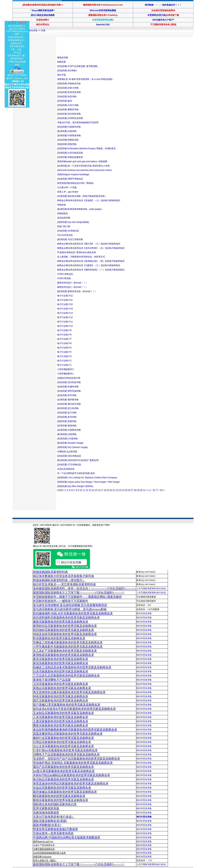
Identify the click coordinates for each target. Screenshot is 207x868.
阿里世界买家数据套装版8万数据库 (56, 829)
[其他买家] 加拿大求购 (68, 88)
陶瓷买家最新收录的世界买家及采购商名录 (61, 725)
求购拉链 (62, 205)
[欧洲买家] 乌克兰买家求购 (70, 239)
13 (90, 490)
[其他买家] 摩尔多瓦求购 (69, 404)
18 (105, 490)
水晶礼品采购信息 (66, 469)
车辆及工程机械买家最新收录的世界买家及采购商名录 (68, 642)
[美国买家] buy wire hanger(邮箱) (73, 222)
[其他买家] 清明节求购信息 (70, 179)
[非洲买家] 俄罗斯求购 (68, 400)
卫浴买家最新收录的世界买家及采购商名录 (61, 684)
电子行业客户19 (65, 309)
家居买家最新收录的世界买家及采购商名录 (61, 663)
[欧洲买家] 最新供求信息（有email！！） (77, 291)
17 (102, 490)
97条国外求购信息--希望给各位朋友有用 (76, 252)
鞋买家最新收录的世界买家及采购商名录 (59, 638)
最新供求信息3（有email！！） (72, 283)
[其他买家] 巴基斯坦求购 (69, 127)
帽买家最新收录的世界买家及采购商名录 (59, 796)
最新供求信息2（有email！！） (72, 287)
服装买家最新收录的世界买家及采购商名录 (61, 622)
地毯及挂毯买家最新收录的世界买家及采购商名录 (65, 634)
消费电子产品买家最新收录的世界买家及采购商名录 (66, 754)
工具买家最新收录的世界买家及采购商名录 (61, 717)
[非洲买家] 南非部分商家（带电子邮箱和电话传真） (82, 196)
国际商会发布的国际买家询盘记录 (55, 804)
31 (144, 490)
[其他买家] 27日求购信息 (69, 465)
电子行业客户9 (64, 330)
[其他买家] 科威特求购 (68, 387)
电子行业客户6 (64, 343)
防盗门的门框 (64, 226)
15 (96, 490)
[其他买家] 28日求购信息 (69, 456)
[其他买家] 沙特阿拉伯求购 (70, 118)
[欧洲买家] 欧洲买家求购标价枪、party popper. (80, 209)
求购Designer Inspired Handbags (73, 174)
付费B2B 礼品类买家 (67, 452)
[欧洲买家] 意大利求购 (68, 408)
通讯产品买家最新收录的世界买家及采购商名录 (64, 767)
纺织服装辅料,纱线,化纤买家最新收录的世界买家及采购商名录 (73, 613)
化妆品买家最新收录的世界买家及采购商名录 (62, 788)
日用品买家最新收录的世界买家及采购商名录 (62, 742)
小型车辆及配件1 (65, 374)
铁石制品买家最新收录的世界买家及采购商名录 (64, 779)
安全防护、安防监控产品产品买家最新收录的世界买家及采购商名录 (77, 759)
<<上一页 (151, 490)
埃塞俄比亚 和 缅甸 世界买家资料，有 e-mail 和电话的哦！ (85, 79)
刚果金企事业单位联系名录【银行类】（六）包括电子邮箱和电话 (89, 244)
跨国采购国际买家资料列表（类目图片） (59, 580)
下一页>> (160, 490)
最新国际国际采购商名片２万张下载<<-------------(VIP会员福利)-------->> (79, 593)
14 (93, 490)
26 (129, 490)
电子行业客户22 (65, 296)
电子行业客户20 (65, 304)
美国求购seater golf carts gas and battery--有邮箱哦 (82, 161)
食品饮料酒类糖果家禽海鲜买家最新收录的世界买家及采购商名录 (75, 730)
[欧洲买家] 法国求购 (67, 131)
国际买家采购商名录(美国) (50, 821)
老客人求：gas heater (68, 192)
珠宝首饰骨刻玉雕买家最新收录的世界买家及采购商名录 (69, 692)
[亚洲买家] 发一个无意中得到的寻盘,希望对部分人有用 (83, 166)
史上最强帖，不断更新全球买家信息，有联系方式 (81, 257)
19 (108, 490)
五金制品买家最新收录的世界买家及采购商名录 (64, 713)
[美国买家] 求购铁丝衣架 (69, 84)
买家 (43, 30)
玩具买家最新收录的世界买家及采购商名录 (61, 671)
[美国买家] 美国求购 (67, 144)
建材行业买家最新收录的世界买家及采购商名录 (64, 738)
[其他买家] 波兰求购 (67, 413)
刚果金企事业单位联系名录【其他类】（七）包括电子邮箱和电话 (89, 200)
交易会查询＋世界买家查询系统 (53, 833)
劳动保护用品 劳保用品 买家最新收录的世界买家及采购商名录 (73, 763)
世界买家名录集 (30, 30)
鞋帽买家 (62, 62)
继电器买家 (63, 58)
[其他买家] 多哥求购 (67, 417)
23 (120, 490)
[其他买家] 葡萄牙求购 (68, 110)
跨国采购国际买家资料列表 (50, 572)
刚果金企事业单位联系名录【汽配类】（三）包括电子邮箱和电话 (89, 265)
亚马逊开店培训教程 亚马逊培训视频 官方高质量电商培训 (70, 605)
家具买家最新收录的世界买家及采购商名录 (61, 659)
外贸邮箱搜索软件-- (77, 597)
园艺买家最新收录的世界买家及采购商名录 (61, 700)
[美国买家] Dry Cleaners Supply (72, 447)
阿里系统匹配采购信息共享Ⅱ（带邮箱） (76, 183)
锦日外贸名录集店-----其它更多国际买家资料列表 (65, 584)
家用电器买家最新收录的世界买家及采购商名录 (64, 655)
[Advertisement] (123, 46)
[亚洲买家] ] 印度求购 (67, 439)
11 (84, 490)
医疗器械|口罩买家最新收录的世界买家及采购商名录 (67, 705)
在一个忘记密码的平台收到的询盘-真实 (76, 473)
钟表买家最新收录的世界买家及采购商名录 (61, 696)
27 (132, 490)
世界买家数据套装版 (46, 808)
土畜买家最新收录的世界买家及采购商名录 (61, 721)
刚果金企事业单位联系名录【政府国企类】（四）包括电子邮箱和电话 (91, 261)
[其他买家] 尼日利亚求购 (69, 114)
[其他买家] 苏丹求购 (67, 395)
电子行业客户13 (65, 313)
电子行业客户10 (65, 326)
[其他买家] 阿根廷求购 (68, 140)
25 (126, 490)
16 (99, 490)
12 (87, 490)
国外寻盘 (62, 75)
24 (123, 490)
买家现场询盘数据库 (46, 813)
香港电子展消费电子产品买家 (52, 680)
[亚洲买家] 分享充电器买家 (70, 153)
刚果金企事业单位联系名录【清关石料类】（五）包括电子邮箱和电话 (91, 248)
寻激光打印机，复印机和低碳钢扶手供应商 (78, 123)
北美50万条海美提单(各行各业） (54, 817)
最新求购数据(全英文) (47, 825)
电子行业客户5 (64, 348)
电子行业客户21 (65, 300)
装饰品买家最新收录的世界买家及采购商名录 (62, 688)
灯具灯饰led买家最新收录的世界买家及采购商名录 (65, 750)
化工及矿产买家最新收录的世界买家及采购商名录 (65, 651)
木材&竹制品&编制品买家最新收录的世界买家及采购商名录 (72, 775)
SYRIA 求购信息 (65, 274)
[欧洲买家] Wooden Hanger (70, 443)
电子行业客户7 (64, 339)
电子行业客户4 (64, 352)
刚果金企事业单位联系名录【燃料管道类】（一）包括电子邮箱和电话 (91, 270)
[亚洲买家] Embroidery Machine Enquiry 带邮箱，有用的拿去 (86, 148)
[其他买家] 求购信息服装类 (70, 157)
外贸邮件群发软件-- (61, 601)
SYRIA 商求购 (64, 278)
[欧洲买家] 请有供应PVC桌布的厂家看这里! (78, 460)
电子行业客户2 (64, 361)
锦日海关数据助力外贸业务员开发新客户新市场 (64, 576)
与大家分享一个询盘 (67, 187)
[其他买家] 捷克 (65, 101)
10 (81, 490)
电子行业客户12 (65, 317)
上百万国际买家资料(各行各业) (151, 589)
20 (111, 490)
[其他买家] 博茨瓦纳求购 (69, 391)
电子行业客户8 (64, 335)
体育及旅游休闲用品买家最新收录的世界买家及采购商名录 (71, 783)
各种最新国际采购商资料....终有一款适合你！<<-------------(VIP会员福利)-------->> (85, 588)
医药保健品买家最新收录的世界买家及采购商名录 (65, 792)
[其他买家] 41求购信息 (68, 231)
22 (117, 490)
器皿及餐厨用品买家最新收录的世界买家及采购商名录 (68, 734)
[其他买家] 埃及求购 (67, 97)
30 (141, 490)
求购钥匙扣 (63, 213)
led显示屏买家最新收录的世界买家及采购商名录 (64, 771)
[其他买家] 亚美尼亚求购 (69, 92)
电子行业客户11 (65, 322)
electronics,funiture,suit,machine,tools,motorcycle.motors (84, 170)
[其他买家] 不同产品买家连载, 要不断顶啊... (78, 66)
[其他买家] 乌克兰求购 (68, 105)
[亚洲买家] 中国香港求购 (69, 135)
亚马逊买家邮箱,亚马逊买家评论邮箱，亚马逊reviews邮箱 (70, 609)
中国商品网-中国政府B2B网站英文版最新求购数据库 (67, 837)
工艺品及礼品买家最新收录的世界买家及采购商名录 (66, 676)
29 (138, 490)
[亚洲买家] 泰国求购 (67, 426)
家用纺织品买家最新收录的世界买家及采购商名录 (65, 626)
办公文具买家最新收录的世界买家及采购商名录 (64, 746)
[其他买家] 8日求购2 (67, 71)
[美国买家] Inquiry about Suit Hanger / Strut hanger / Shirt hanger (88, 482)
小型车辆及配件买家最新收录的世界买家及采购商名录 (68, 647)
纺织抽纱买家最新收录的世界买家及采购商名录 (64, 630)
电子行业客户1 (64, 365)
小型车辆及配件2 (65, 369)
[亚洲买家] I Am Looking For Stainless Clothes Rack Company (87, 478)
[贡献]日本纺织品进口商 (69, 378)
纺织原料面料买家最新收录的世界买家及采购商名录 (66, 617)
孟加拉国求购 (64, 218)
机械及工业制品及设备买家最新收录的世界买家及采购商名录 (72, 667)
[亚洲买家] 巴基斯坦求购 (69, 430)
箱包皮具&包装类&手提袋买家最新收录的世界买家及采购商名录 (74, 709)
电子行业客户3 (64, 356)
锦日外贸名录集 (144, 613)
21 (114, 490)
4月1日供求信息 (65, 235)
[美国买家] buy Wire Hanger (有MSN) (75, 486)
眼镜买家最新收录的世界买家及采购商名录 (61, 800)
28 (135, 490)
